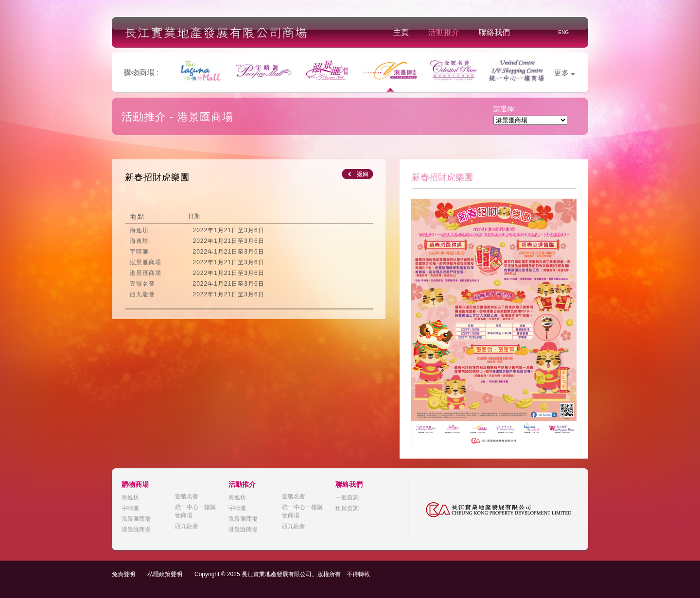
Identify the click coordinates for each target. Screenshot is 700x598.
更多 (564, 73)
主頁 (401, 32)
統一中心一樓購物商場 (195, 511)
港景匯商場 (136, 530)
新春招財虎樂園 (157, 177)
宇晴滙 (130, 508)
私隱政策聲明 (165, 574)
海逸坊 (130, 497)
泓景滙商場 (136, 519)
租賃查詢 (347, 508)
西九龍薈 (187, 526)
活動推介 (444, 32)
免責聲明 (123, 574)
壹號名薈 (187, 496)
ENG (563, 32)
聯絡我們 (494, 32)
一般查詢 (347, 497)
